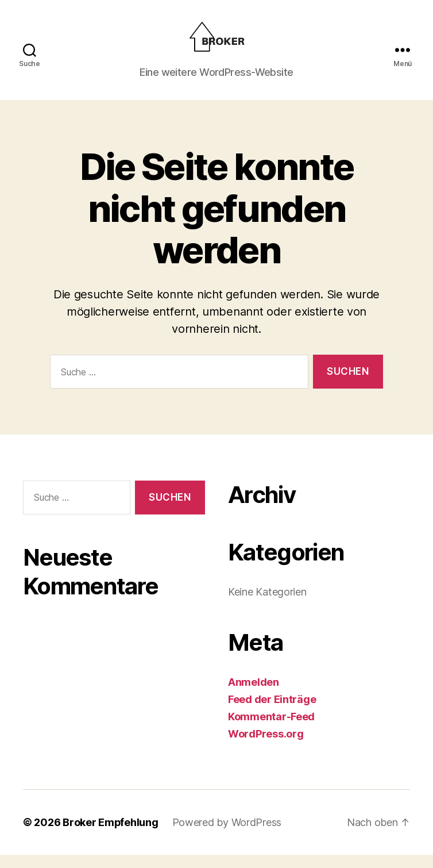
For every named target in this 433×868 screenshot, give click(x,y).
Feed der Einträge (272, 713)
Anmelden (254, 695)
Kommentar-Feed (271, 730)
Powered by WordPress (228, 836)
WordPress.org (266, 747)
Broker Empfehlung (111, 836)
